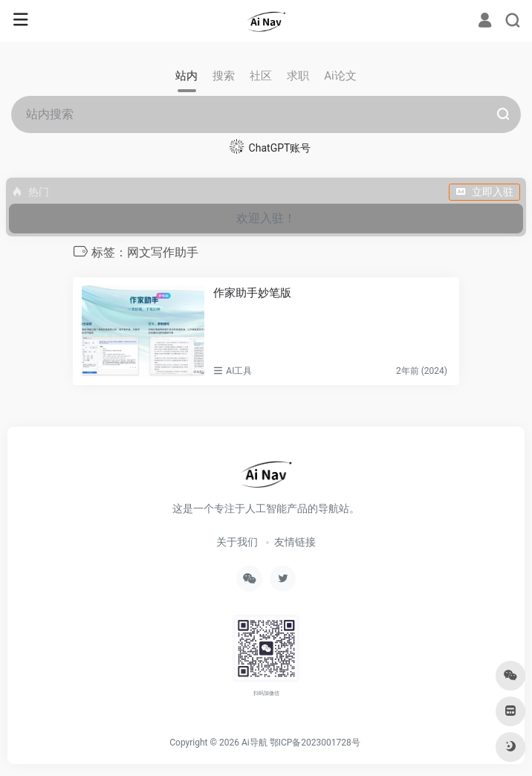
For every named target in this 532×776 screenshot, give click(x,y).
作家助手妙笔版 (252, 293)
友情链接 (295, 542)
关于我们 (237, 542)
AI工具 (239, 371)
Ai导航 (254, 743)
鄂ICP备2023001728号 (315, 743)
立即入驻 (484, 192)
